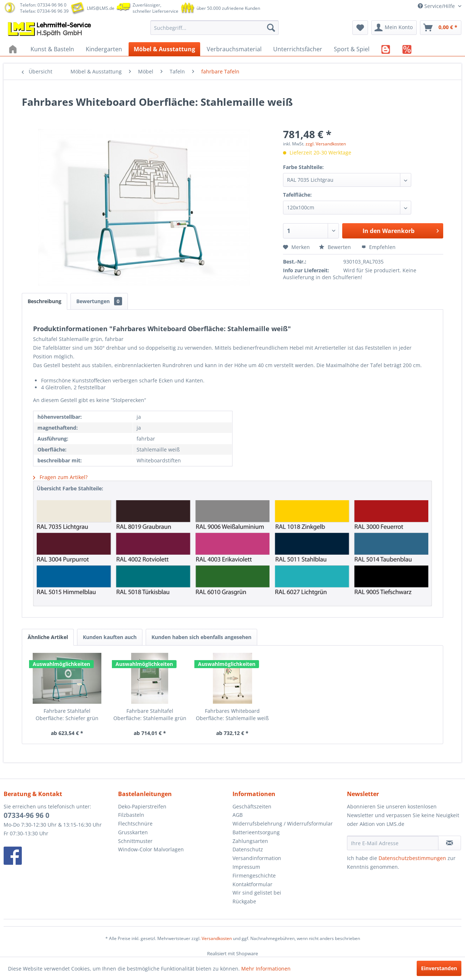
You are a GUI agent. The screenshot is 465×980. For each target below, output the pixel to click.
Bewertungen (99, 301)
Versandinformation (257, 858)
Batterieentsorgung (256, 832)
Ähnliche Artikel (48, 637)
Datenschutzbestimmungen (412, 858)
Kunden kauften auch (110, 637)
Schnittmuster (135, 841)
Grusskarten (133, 832)
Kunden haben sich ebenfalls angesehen (201, 637)
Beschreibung (45, 301)
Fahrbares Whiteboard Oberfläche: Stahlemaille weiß (232, 714)
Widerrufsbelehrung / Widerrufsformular (283, 824)
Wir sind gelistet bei (257, 893)
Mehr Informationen (266, 969)
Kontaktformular (252, 884)
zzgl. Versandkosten (326, 144)
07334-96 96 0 (27, 815)
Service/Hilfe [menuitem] (437, 6)
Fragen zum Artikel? (60, 477)
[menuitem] (215, 28)
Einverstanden (439, 968)
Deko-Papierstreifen (142, 806)
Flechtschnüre (135, 824)
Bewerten (336, 247)
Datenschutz (248, 849)
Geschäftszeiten (252, 806)
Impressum (246, 867)
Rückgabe (244, 901)
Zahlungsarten (250, 841)
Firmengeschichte (254, 875)
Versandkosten (217, 938)
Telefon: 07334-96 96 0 (43, 5)
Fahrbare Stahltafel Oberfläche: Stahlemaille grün (150, 714)
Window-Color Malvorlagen (151, 849)
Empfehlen (379, 247)
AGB (238, 815)
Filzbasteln (131, 815)
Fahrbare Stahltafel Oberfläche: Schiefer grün (67, 714)
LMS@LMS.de (101, 8)
